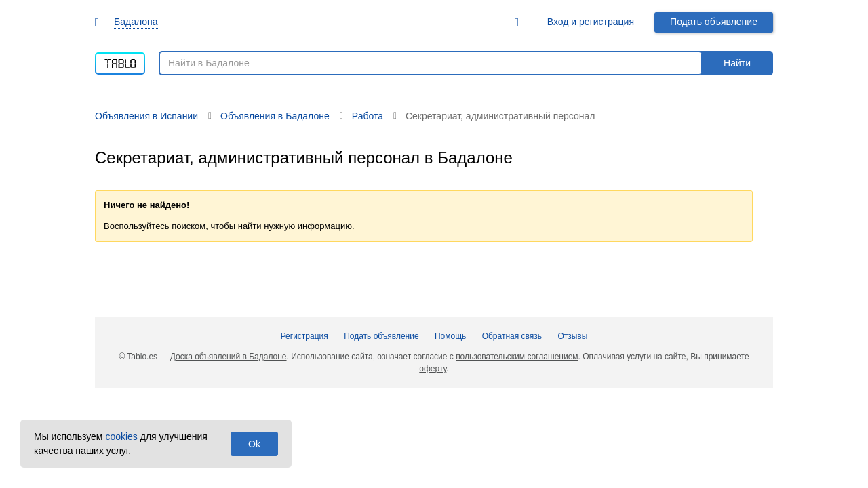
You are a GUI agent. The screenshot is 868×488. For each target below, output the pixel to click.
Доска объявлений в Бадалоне (229, 357)
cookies (121, 436)
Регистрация (304, 336)
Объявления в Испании (146, 116)
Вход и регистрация (591, 22)
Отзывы (572, 336)
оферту (433, 369)
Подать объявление (714, 22)
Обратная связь (512, 336)
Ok (254, 444)
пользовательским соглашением (517, 357)
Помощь (450, 336)
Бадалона (136, 22)
